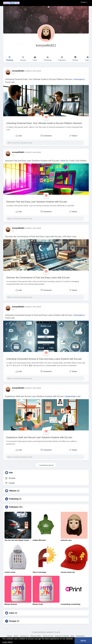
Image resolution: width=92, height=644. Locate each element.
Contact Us (24, 636)
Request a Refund (62, 636)
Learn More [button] (7, 642)
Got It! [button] (83, 641)
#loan (63, 161)
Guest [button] (84, 2)
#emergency (79, 79)
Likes (12, 613)
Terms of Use (48, 636)
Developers (80, 636)
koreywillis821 (46, 45)
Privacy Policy (36, 636)
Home (10, 636)
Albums (13, 491)
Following (14, 499)
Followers (14, 507)
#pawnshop (70, 396)
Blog (73, 636)
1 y (13, 74)
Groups (13, 621)
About (16, 636)
